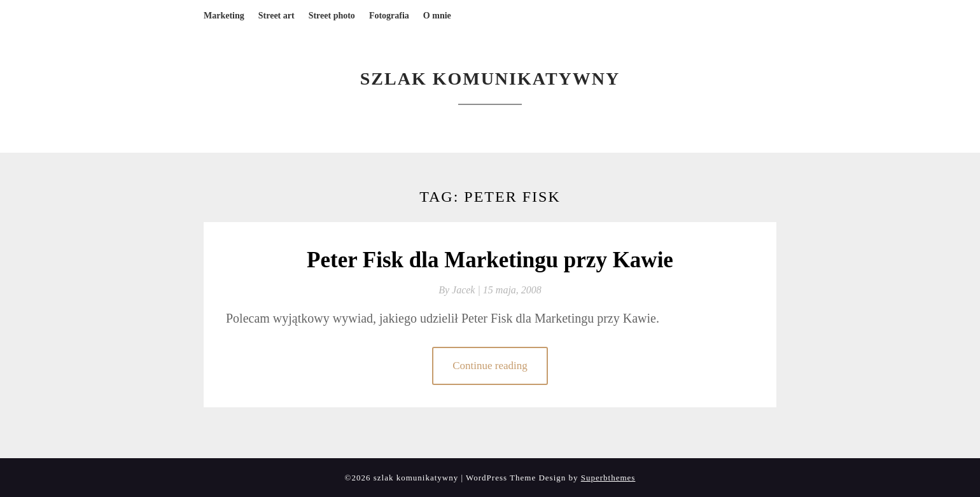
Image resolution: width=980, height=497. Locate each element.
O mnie (437, 16)
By (461, 290)
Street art (276, 16)
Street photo (332, 16)
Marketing (224, 16)
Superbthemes (608, 478)
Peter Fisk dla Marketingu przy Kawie (490, 260)
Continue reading (490, 366)
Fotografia (389, 16)
